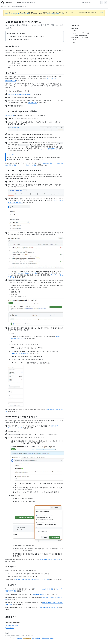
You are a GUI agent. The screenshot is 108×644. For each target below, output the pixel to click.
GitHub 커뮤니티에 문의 (12, 626)
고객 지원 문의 (10, 628)
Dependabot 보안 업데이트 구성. (44, 589)
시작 (12, 7)
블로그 (52, 638)
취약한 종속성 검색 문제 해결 (41, 579)
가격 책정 (38, 638)
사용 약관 (20, 638)
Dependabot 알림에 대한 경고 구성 (49, 608)
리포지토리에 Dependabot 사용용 (22, 111)
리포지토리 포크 (32, 103)
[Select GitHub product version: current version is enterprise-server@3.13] (26, 3)
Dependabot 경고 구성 (48, 163)
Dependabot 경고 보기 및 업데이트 (27, 273)
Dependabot (12, 46)
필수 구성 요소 (10, 115)
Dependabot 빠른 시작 (20, 7)
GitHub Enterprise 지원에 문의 (55, 14)
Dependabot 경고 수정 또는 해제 (21, 417)
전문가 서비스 (45, 638)
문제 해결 (11, 566)
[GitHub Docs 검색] (91, 3)
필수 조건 (11, 73)
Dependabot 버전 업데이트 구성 (49, 149)
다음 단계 (11, 585)
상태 (33, 638)
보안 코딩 (6, 7)
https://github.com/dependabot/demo (20, 94)
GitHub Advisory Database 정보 (20, 353)
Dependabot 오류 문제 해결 (22, 579)
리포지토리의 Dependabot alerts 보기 (23, 170)
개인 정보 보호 (27, 638)
